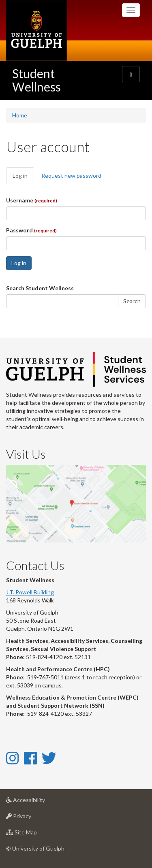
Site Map (34, 834)
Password (31, 230)
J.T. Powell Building (30, 592)
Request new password (71, 176)
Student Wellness (36, 80)
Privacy (31, 818)
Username (32, 200)
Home (20, 115)
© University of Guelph (35, 848)
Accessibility (38, 802)
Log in (23, 178)
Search (132, 301)
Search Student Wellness (40, 288)
